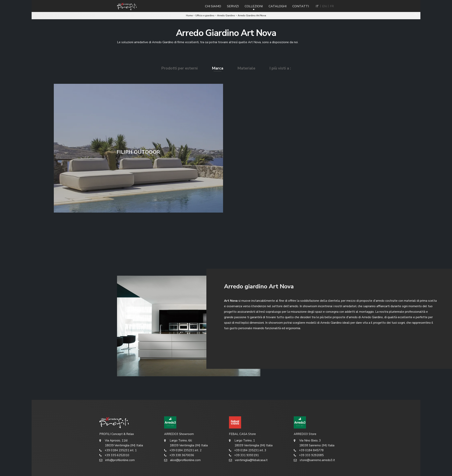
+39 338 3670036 (179, 455)
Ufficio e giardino (205, 16)
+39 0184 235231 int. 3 (248, 450)
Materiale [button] (246, 68)
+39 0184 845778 (309, 450)
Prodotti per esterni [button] (179, 68)
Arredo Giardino (226, 16)
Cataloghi (278, 6)
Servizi (233, 6)
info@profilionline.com (117, 460)
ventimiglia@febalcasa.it (248, 460)
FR (332, 6)
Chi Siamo (213, 6)
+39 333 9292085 (309, 455)
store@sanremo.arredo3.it (314, 460)
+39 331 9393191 (244, 455)
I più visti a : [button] (280, 68)
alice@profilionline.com (182, 460)
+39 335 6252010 (114, 455)
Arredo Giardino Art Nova (252, 16)
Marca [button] (218, 68)
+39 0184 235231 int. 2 (183, 450)
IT (317, 6)
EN (324, 6)
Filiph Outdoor (138, 152)
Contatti (301, 6)
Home (189, 16)
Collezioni (254, 6)
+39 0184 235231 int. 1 (118, 450)
